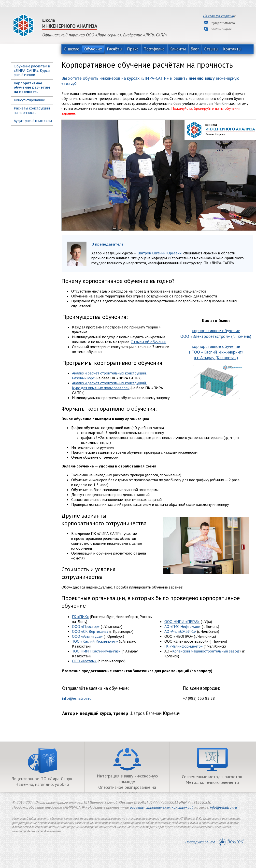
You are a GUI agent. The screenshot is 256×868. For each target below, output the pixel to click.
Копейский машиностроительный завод (206, 651)
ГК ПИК (80, 617)
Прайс (133, 49)
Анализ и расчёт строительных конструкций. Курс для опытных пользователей (109, 385)
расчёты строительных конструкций (162, 807)
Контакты (232, 49)
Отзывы (211, 49)
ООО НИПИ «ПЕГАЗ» (182, 621)
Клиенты (178, 49)
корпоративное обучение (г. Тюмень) (216, 333)
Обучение (93, 49)
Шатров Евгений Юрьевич (160, 253)
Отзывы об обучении (149, 342)
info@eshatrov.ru (77, 698)
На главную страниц (219, 16)
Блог (195, 49)
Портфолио (154, 49)
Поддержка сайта (214, 842)
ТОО (96, 651)
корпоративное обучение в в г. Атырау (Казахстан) (216, 352)
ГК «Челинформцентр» (184, 646)
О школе (72, 49)
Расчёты (114, 49)
